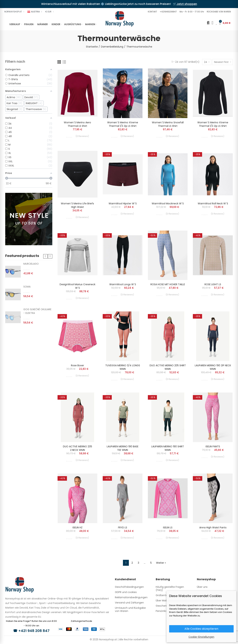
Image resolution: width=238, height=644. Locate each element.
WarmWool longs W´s (123, 284)
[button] (152, 12)
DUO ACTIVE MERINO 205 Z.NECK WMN (78, 448)
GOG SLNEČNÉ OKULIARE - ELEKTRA (37, 311)
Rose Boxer (78, 365)
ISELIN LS (168, 527)
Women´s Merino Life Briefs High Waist (77, 205)
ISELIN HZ (78, 527)
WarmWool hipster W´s (123, 203)
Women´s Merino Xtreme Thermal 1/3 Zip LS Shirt (123, 124)
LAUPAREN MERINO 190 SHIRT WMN (168, 448)
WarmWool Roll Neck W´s (213, 203)
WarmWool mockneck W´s (168, 203)
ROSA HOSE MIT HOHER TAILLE (168, 284)
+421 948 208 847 (34, 631)
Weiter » (161, 563)
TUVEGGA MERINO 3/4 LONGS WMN (123, 367)
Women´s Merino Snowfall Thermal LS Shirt (168, 124)
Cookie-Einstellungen (201, 637)
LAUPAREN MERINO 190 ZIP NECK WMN (213, 367)
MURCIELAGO (31, 264)
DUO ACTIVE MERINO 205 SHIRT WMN (168, 367)
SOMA (27, 287)
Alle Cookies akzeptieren (201, 629)
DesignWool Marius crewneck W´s (78, 286)
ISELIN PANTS (213, 446)
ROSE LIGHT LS (213, 284)
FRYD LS (123, 527)
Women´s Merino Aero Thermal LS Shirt (77, 124)
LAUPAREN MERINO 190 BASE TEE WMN (123, 448)
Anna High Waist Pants (213, 527)
